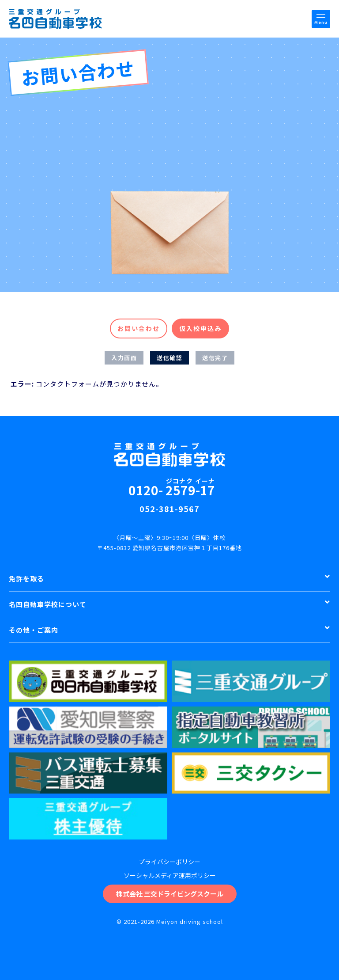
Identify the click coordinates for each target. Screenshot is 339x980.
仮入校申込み (200, 328)
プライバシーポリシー (169, 862)
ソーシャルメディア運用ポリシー (170, 875)
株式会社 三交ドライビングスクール (170, 894)
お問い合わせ (139, 328)
